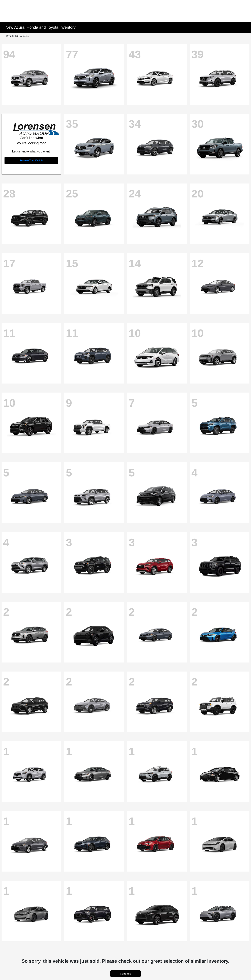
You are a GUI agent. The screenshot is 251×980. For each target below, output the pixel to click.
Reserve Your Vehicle (31, 161)
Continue (125, 974)
